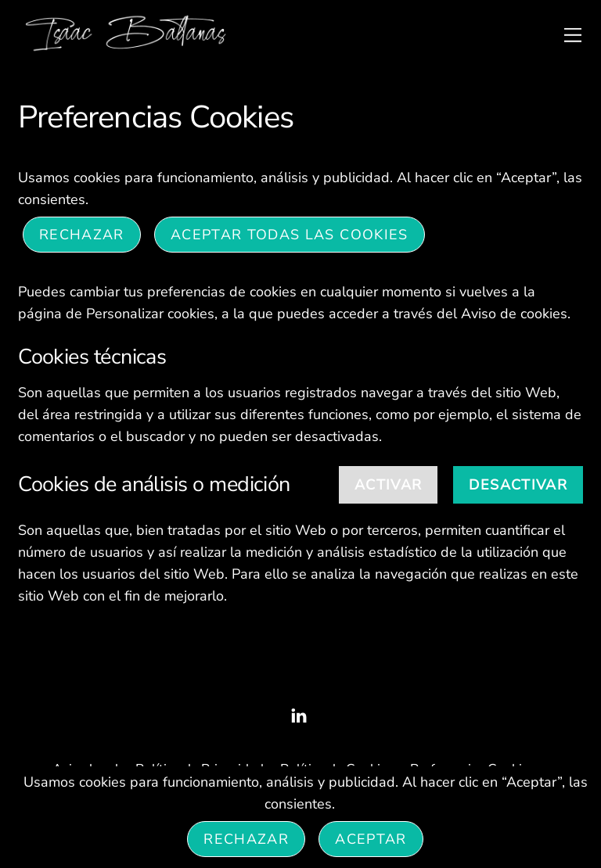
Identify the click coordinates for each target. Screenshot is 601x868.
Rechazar (82, 235)
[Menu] (573, 34)
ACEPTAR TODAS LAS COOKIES (290, 235)
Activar (388, 485)
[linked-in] (299, 714)
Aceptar (371, 839)
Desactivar (518, 485)
